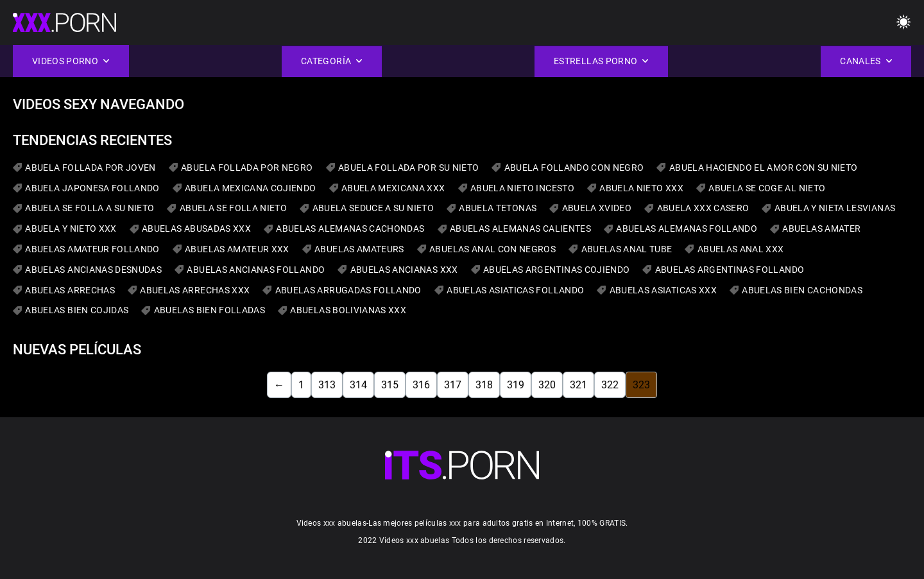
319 (516, 385)
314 (358, 385)
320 (547, 385)
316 (421, 385)
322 (610, 385)
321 (578, 385)
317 (453, 385)
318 (484, 385)
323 (641, 385)
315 (390, 385)
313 (327, 385)
